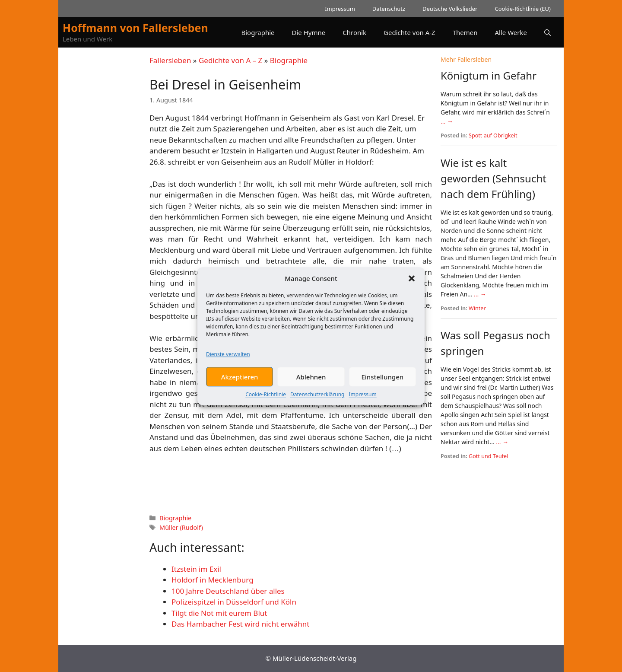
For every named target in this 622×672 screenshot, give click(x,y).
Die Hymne (309, 32)
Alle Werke (511, 32)
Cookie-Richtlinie (266, 398)
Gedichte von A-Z (409, 32)
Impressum (362, 398)
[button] (412, 281)
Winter (477, 308)
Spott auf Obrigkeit (493, 135)
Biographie (258, 32)
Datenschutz (389, 9)
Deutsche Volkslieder (450, 9)
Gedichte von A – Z (230, 60)
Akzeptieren (240, 380)
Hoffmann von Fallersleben (135, 28)
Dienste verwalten (228, 358)
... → (447, 121)
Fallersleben (170, 60)
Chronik (354, 32)
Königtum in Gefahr (489, 75)
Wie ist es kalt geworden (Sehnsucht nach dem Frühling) (493, 178)
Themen (465, 32)
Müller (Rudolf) (181, 527)
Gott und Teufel (488, 456)
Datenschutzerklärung (317, 398)
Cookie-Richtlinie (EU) (523, 9)
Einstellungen (382, 380)
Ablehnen (311, 380)
